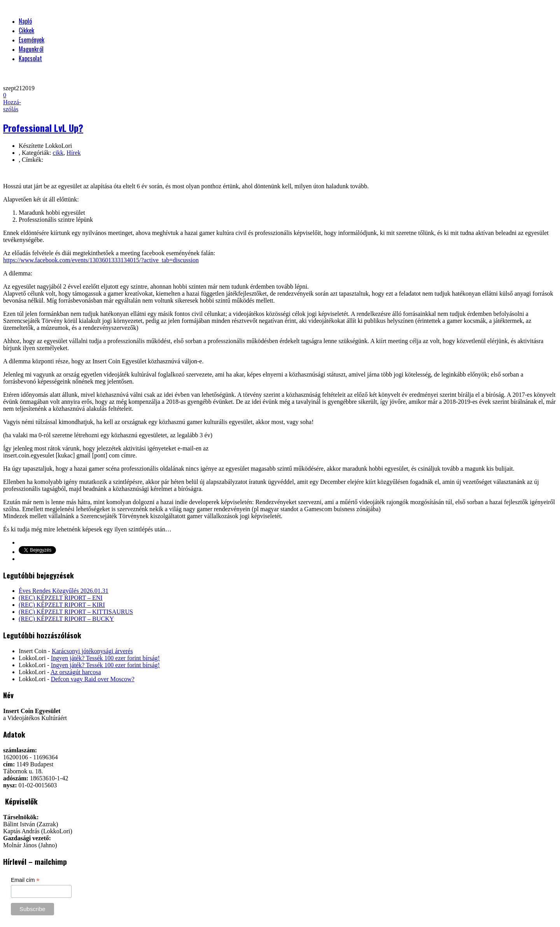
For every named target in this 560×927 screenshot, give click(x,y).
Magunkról (31, 49)
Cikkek (26, 30)
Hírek (73, 153)
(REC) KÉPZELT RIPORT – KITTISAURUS (76, 612)
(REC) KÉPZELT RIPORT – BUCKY (66, 619)
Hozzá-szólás (12, 102)
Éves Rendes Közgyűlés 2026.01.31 (64, 591)
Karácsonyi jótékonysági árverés (92, 651)
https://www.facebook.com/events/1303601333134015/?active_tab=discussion (101, 260)
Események (31, 40)
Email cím (25, 880)
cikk (58, 153)
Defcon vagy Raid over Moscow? (93, 679)
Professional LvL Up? (43, 128)
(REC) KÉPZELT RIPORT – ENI (61, 598)
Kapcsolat (30, 58)
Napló (25, 21)
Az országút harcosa (76, 672)
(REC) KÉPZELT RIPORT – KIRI (62, 605)
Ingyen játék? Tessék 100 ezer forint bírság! (105, 658)
